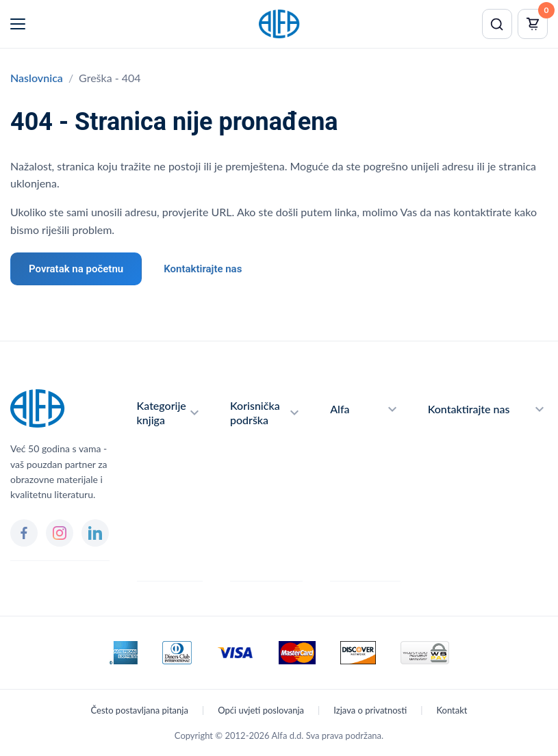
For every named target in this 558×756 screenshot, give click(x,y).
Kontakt (452, 710)
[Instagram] (60, 533)
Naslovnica (37, 78)
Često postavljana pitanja (140, 710)
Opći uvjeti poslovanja (261, 710)
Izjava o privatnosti (370, 710)
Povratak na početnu (76, 269)
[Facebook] (24, 533)
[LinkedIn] (95, 533)
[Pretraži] (497, 24)
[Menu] (18, 24)
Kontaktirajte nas (203, 269)
